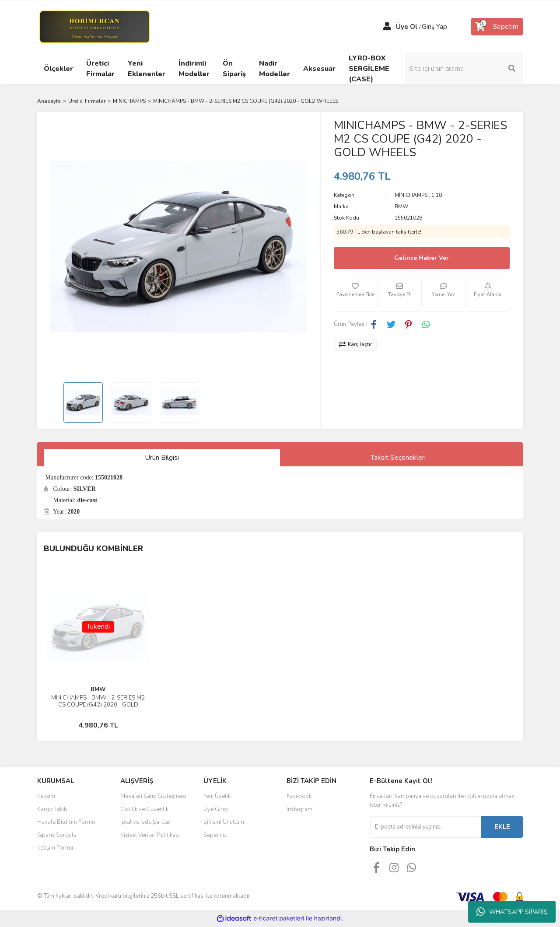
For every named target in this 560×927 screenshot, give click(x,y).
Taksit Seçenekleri (398, 458)
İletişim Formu (55, 848)
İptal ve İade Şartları (146, 822)
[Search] (464, 69)
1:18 (437, 195)
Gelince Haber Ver (422, 258)
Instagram (299, 809)
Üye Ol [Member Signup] (407, 27)
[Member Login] (387, 27)
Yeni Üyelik (217, 796)
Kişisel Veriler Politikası (150, 835)
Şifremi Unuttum (224, 822)
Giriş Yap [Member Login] (434, 27)
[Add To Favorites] (356, 294)
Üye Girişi (216, 809)
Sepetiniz (215, 835)
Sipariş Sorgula (57, 835)
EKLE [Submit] (502, 827)
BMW (401, 206)
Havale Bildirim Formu (66, 822)
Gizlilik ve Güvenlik (144, 809)
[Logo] (94, 26)
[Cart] (497, 27)
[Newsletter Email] (425, 827)
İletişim (46, 796)
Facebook (299, 796)
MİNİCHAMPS (411, 195)
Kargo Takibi (53, 809)
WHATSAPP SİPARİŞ (512, 912)
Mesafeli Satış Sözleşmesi (153, 796)
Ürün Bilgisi (162, 458)
